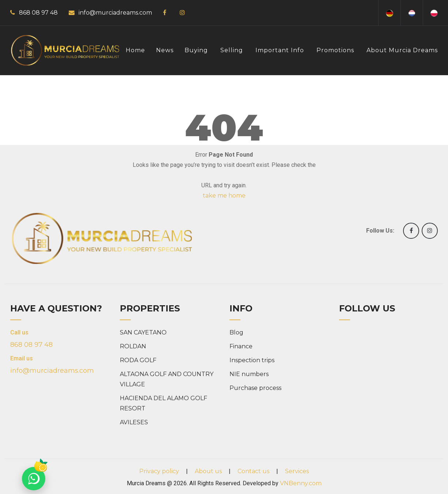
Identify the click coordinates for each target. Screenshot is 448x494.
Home (135, 50)
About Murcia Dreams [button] (402, 50)
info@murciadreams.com (115, 13)
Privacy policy (159, 471)
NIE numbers (249, 374)
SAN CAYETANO (143, 332)
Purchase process (255, 388)
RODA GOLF (138, 360)
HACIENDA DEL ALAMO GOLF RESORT (164, 403)
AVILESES (134, 422)
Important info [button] (280, 50)
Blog (236, 332)
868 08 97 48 (38, 13)
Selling (232, 50)
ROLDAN (133, 346)
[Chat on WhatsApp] (34, 479)
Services (297, 471)
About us (208, 471)
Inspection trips (252, 360)
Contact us (253, 471)
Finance (241, 346)
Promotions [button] (335, 50)
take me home (224, 196)
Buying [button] (196, 50)
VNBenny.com (301, 483)
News (165, 50)
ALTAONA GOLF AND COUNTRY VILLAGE (167, 379)
